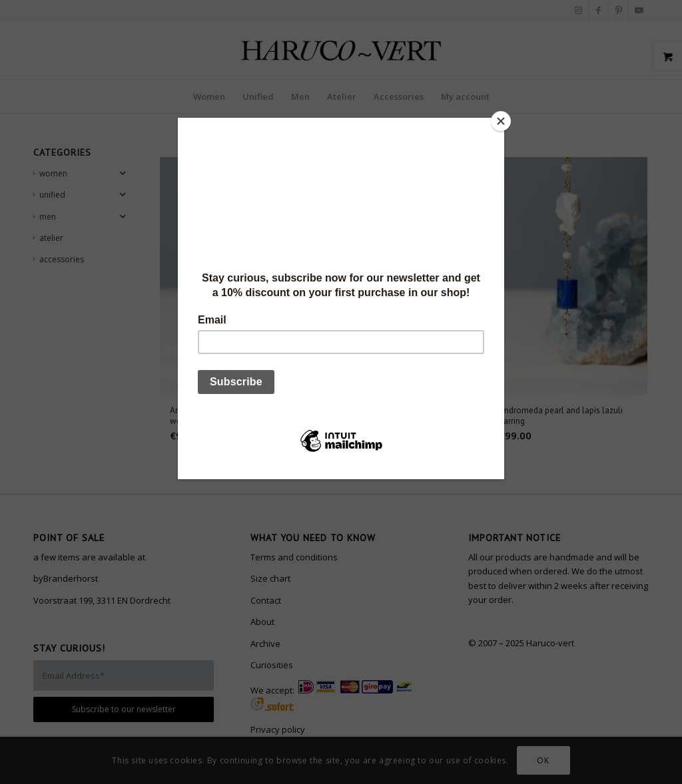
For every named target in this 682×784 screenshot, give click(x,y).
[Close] (501, 121)
